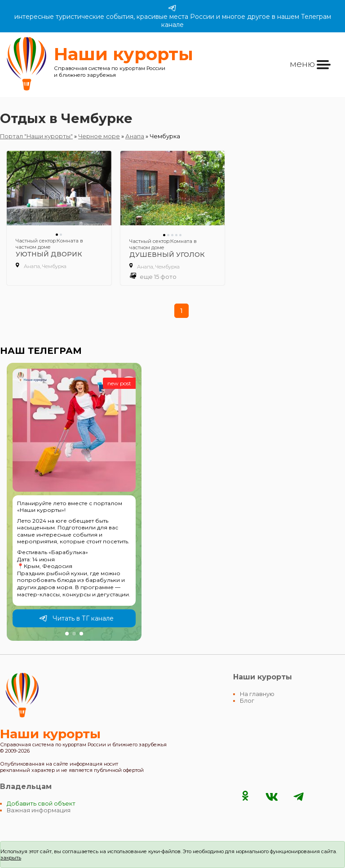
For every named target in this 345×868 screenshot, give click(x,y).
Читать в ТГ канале (76, 618)
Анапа (135, 136)
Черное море (99, 136)
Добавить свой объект (41, 804)
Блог (247, 701)
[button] (67, 634)
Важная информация (39, 810)
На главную (257, 694)
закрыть (11, 858)
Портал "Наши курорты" (36, 136)
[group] (74, 502)
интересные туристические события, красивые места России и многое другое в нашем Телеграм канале (173, 16)
